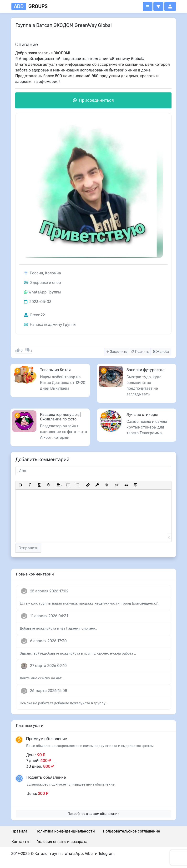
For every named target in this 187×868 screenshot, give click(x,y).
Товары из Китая (55, 370)
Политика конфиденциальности (65, 831)
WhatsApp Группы (45, 292)
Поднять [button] (140, 352)
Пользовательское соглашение (131, 831)
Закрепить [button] (116, 352)
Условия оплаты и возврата (62, 842)
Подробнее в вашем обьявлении (93, 814)
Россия (36, 273)
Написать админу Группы (50, 325)
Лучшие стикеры (142, 415)
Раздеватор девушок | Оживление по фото (60, 417)
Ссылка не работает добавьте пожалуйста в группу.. (63, 703)
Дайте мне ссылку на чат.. (42, 678)
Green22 (34, 315)
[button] (158, 6)
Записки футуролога (146, 370)
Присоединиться (93, 100)
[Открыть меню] (148, 6)
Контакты (20, 842)
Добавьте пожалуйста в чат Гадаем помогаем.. (58, 628)
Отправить (28, 548)
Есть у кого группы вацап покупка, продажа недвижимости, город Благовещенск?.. (90, 603)
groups (29, 6)
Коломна (53, 273)
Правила (19, 831)
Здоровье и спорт (43, 283)
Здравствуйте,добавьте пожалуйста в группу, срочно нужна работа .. (78, 654)
